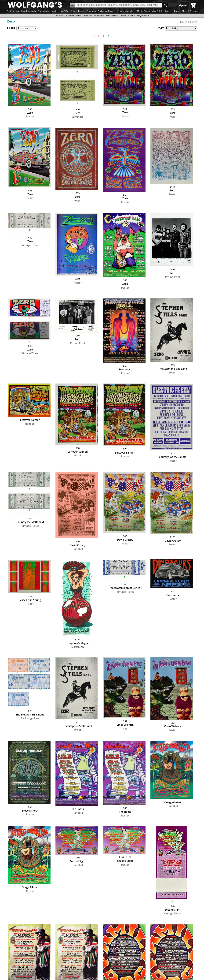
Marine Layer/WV (60, 11)
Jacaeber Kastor (73, 16)
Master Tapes (143, 11)
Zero (11, 21)
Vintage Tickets (77, 11)
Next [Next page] (107, 34)
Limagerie (87, 16)
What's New (112, 16)
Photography (44, 11)
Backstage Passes (106, 11)
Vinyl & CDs (157, 11)
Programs (91, 11)
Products (23, 28)
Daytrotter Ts (143, 16)
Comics (169, 11)
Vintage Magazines (126, 11)
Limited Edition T (127, 16)
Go (165, 5)
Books (177, 11)
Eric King (59, 16)
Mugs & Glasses (190, 11)
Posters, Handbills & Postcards (21, 11)
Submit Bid (99, 16)
